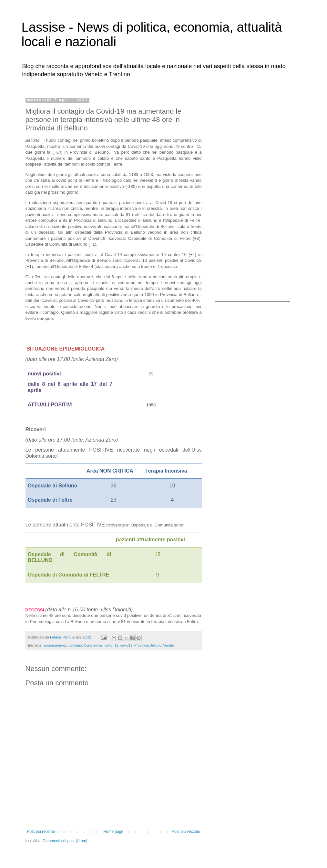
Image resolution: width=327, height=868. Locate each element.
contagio (75, 645)
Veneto (169, 645)
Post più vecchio (186, 832)
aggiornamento (55, 645)
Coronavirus (93, 645)
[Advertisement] (256, 195)
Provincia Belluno (148, 645)
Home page (113, 832)
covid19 (126, 645)
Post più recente (41, 832)
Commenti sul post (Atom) (65, 841)
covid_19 (112, 645)
